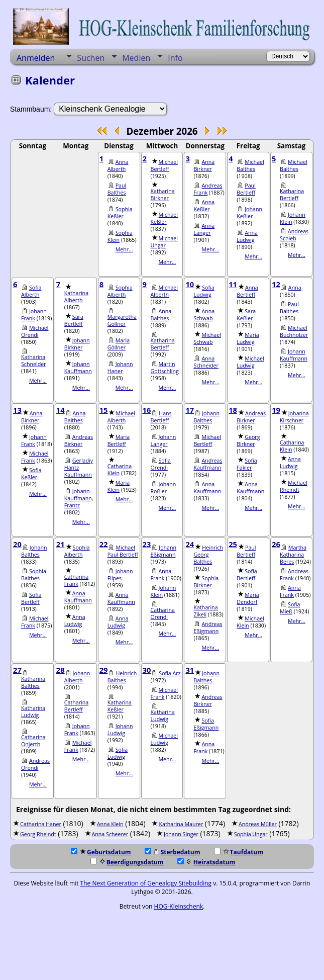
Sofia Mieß (290, 608)
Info (175, 58)
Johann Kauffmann (78, 368)
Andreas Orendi (35, 764)
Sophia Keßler (120, 213)
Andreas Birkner (79, 440)
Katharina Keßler (120, 706)
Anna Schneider (206, 362)
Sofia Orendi (161, 464)
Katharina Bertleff (292, 195)
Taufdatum (239, 852)
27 (17, 670)
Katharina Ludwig (33, 711)
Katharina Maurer (181, 824)
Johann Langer (164, 440)
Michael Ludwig (250, 362)
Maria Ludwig (248, 338)
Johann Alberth (77, 677)
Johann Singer (181, 834)
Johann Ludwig (120, 730)
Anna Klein (110, 824)
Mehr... (124, 249)
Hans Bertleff (161, 417)
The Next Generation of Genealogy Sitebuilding (146, 883)
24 (190, 544)
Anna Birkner (204, 165)
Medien (136, 58)
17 (190, 410)
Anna (295, 288)
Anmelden (36, 58)
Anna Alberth (118, 165)
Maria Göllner (119, 344)
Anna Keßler (204, 206)
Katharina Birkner (163, 195)
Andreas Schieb (294, 235)
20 (17, 544)
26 (276, 544)
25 (233, 544)
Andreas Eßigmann (208, 628)
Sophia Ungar (251, 834)
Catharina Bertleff (76, 706)
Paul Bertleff (246, 189)
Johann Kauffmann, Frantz (79, 498)
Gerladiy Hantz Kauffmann (79, 468)
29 (104, 670)
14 (61, 410)
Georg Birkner (248, 440)
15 (104, 410)
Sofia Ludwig (204, 291)
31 (190, 670)
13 (17, 410)
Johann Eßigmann (164, 551)
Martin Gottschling (165, 368)
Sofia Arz (170, 673)
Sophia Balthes (34, 575)
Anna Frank (161, 575)
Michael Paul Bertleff (123, 551)
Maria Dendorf (248, 598)
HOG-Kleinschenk (179, 906)
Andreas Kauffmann (208, 464)
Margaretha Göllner (122, 320)
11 (233, 284)
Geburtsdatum (101, 852)
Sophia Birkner (206, 582)
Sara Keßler (246, 315)
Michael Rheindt (294, 486)
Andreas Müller (258, 824)
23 (147, 544)
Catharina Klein (120, 470)
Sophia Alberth (120, 291)
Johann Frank (34, 315)
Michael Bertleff (165, 165)
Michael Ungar (165, 242)
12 (276, 284)
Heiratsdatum (206, 862)
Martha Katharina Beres (293, 555)
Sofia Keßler (31, 474)
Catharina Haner (41, 824)
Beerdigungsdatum (127, 862)
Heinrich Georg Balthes (208, 555)
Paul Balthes (117, 189)
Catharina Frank (76, 580)
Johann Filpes (120, 575)
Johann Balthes (206, 417)
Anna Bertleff (247, 291)
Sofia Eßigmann (206, 724)
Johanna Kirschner (294, 417)
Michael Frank (35, 457)
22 (104, 544)
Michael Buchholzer (294, 331)
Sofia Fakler (247, 464)
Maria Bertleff (119, 440)
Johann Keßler (249, 213)
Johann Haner (120, 368)
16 (147, 410)
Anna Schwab (204, 315)
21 (61, 544)
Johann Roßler (164, 488)
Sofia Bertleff (31, 598)
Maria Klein (119, 486)
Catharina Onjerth (33, 741)
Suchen (91, 58)
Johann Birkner (77, 344)
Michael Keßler (165, 218)
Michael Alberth (165, 291)
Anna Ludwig (247, 236)
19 (276, 410)
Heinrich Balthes (122, 677)
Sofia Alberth (31, 291)
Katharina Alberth (76, 297)
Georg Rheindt (38, 834)
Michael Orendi (35, 331)
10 (190, 284)
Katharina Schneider (34, 361)
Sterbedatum (173, 852)
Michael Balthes (250, 165)
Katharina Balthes (33, 682)
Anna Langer (204, 229)
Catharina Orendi (163, 613)
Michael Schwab (207, 338)
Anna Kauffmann (207, 488)
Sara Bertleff (74, 320)
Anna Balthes (161, 315)
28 (61, 670)
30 (147, 670)
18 (233, 410)
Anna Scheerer (110, 834)
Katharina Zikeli (205, 611)
